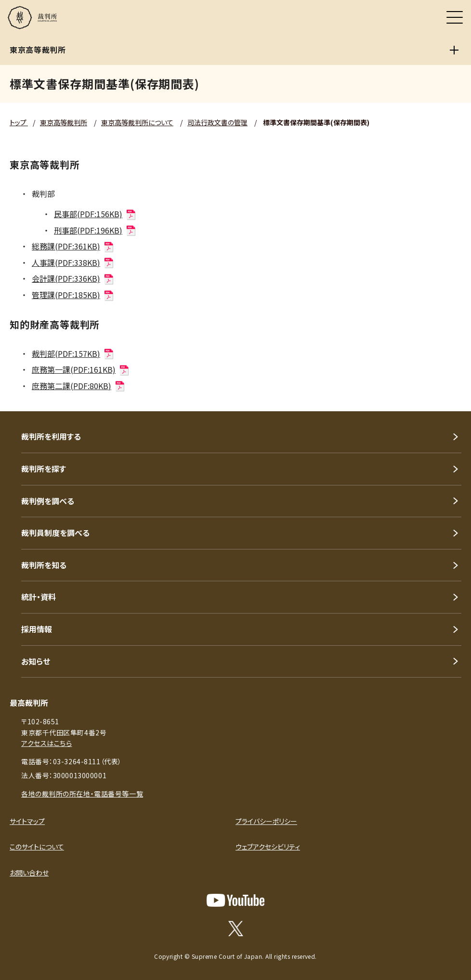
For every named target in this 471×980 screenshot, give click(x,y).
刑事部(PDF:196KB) (95, 230)
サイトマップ (27, 821)
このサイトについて (37, 847)
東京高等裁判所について (137, 122)
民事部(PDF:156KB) (95, 214)
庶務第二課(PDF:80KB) (79, 386)
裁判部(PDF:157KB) (73, 353)
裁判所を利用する (51, 436)
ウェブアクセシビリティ (268, 847)
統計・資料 (39, 597)
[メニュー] (455, 17)
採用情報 (37, 629)
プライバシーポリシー (266, 821)
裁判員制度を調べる (55, 533)
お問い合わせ (29, 873)
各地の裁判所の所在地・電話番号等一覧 (82, 794)
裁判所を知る (44, 565)
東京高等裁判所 (64, 122)
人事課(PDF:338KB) (73, 262)
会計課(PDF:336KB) (73, 278)
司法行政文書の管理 (217, 122)
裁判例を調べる (48, 501)
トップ (19, 122)
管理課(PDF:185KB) (73, 295)
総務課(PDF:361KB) (73, 246)
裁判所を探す (44, 469)
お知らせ (36, 661)
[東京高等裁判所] (454, 50)
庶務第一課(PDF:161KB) (81, 369)
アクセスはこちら (46, 743)
